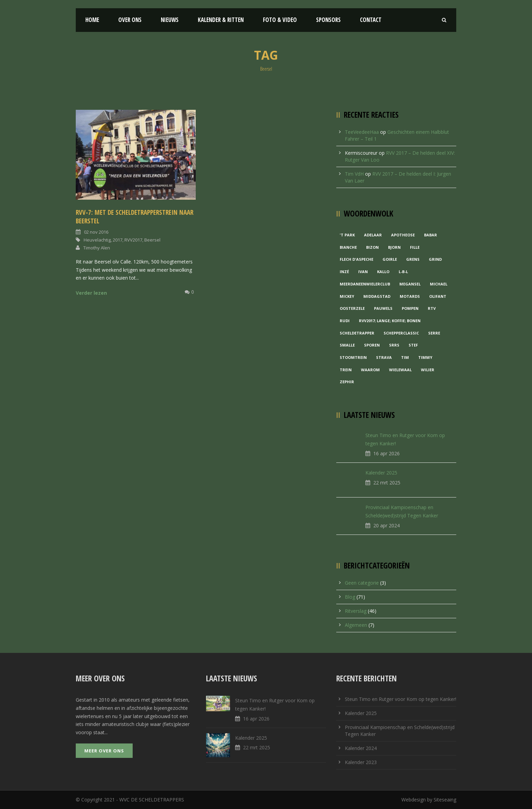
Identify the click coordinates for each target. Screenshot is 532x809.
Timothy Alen (97, 248)
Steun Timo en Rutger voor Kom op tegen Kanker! (401, 699)
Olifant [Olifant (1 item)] (438, 296)
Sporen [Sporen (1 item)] (372, 345)
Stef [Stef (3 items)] (413, 345)
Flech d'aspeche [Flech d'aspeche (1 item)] (356, 259)
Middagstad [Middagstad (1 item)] (377, 296)
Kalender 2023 (361, 762)
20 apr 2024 (386, 525)
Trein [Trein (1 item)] (346, 370)
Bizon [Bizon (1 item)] (372, 247)
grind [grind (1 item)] (435, 259)
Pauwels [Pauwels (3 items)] (383, 308)
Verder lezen (91, 293)
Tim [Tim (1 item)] (405, 357)
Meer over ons (104, 751)
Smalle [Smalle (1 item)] (347, 345)
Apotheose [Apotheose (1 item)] (403, 235)
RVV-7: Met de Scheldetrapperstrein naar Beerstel (135, 217)
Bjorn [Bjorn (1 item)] (394, 247)
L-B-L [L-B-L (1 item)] (403, 272)
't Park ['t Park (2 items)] (347, 235)
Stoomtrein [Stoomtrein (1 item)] (353, 357)
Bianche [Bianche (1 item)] (348, 247)
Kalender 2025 (381, 473)
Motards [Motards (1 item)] (410, 296)
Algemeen (356, 625)
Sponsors (328, 20)
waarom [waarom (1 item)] (370, 370)
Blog (350, 597)
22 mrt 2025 (387, 483)
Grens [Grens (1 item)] (413, 259)
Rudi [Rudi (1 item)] (345, 321)
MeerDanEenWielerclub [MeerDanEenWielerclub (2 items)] (365, 284)
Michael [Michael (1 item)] (439, 284)
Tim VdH (354, 174)
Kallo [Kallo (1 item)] (383, 272)
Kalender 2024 (361, 748)
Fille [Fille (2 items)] (415, 247)
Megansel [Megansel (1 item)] (410, 284)
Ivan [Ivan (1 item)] (363, 272)
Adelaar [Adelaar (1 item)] (373, 235)
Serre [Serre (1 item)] (434, 333)
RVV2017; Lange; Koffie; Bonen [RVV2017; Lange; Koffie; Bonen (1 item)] (390, 321)
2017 (118, 240)
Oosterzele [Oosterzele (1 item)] (352, 308)
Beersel (152, 240)
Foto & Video (280, 20)
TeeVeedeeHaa (362, 132)
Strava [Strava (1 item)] (384, 357)
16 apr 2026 (386, 453)
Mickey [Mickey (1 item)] (347, 296)
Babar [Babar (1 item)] (431, 235)
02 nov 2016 (96, 232)
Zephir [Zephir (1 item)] (347, 382)
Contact (371, 20)
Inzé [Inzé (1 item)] (344, 272)
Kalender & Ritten (221, 20)
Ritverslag (356, 611)
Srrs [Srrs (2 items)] (394, 345)
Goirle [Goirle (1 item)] (390, 259)
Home (92, 20)
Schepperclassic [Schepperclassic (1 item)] (401, 333)
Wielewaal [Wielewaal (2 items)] (400, 370)
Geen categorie (362, 583)
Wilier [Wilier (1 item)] (428, 370)
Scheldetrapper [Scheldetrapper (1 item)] (357, 333)
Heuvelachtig (97, 240)
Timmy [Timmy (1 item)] (425, 357)
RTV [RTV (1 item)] (432, 308)
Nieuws (170, 20)
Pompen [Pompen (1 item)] (410, 308)
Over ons (130, 20)
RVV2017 (133, 240)
